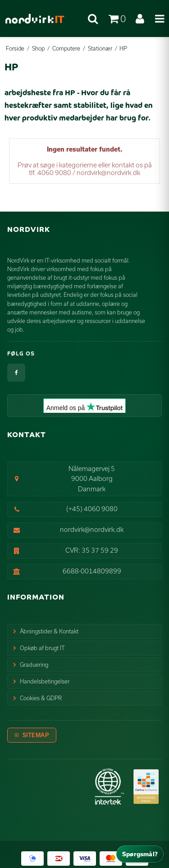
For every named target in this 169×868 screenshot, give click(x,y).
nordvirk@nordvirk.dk (92, 529)
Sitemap (36, 735)
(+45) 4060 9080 (92, 509)
